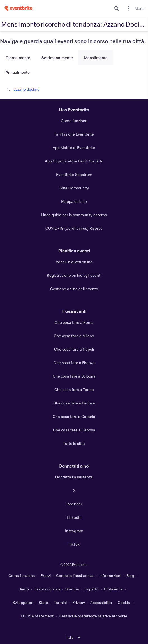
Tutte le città (74, 443)
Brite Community (74, 188)
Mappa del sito (74, 201)
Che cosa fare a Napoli (74, 349)
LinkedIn (74, 517)
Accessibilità (101, 602)
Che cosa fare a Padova (74, 403)
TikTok (74, 544)
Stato (43, 602)
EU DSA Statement (37, 616)
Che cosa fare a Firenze (74, 363)
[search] (117, 8)
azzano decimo (26, 89)
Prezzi (46, 576)
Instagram (74, 531)
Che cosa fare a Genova (74, 430)
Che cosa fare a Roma (74, 322)
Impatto (92, 589)
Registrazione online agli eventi (74, 275)
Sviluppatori (23, 602)
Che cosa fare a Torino (74, 390)
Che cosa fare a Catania (74, 416)
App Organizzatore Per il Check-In (74, 161)
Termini (60, 602)
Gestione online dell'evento (74, 289)
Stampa (72, 589)
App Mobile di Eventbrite (74, 147)
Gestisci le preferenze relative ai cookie (93, 616)
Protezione (113, 589)
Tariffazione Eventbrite (74, 134)
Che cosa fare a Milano (74, 336)
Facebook (74, 504)
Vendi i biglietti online (74, 262)
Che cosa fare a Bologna (74, 376)
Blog (130, 576)
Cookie (124, 602)
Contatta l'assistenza (74, 477)
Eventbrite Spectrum (74, 174)
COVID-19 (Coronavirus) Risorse (74, 228)
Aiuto (24, 589)
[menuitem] (135, 8)
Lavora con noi (47, 589)
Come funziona (74, 121)
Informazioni (110, 576)
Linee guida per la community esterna (74, 215)
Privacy (79, 602)
